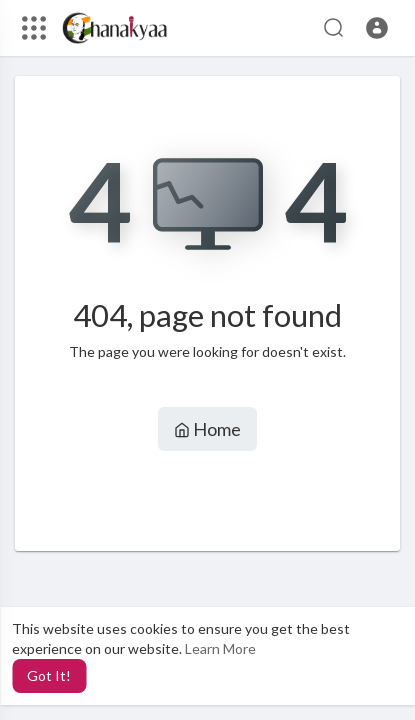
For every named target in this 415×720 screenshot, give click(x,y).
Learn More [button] (220, 648)
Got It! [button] (49, 675)
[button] (377, 28)
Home (207, 429)
